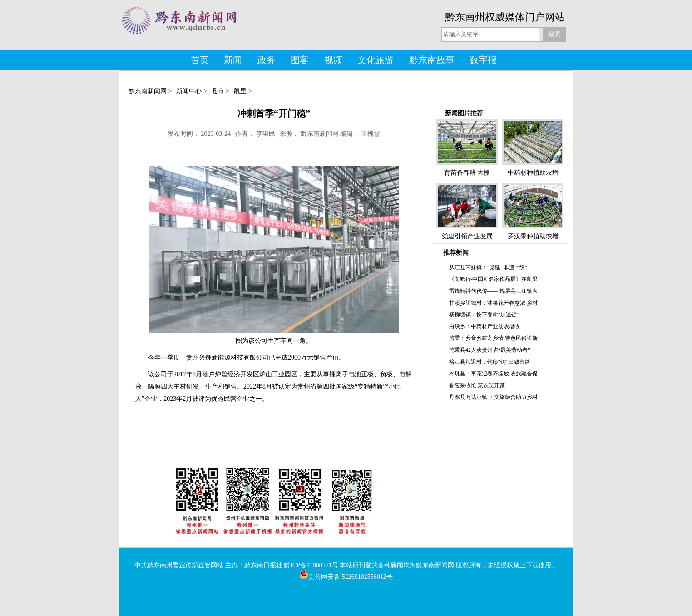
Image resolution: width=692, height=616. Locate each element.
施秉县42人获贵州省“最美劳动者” (490, 350)
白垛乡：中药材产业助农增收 (484, 326)
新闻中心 (189, 91)
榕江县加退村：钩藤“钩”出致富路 (490, 362)
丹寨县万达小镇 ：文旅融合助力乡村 (493, 397)
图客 (300, 60)
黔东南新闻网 (148, 91)
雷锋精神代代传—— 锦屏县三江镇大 (493, 291)
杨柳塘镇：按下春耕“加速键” (484, 315)
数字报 (483, 60)
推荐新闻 (456, 253)
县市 (218, 91)
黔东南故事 (432, 60)
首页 (200, 60)
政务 (267, 60)
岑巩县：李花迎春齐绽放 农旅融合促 (493, 374)
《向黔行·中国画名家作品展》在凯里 (493, 279)
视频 (333, 60)
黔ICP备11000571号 (311, 565)
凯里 (240, 91)
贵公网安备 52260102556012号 (346, 577)
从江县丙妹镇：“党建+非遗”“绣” (488, 267)
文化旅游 (376, 60)
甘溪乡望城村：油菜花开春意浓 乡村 (493, 303)
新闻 (233, 60)
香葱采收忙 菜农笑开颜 (477, 385)
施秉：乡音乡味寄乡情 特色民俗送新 (493, 338)
